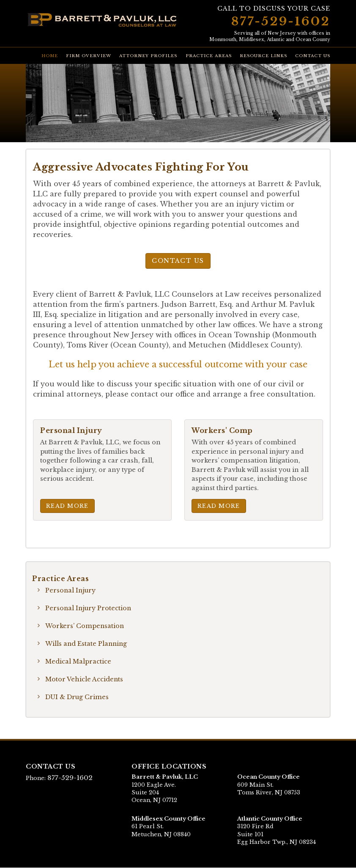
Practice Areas (209, 56)
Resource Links (263, 56)
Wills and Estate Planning (87, 644)
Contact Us (313, 56)
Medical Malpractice (79, 661)
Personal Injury (71, 590)
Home (50, 56)
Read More (67, 506)
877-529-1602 (281, 21)
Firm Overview (89, 56)
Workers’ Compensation (85, 626)
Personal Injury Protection (89, 608)
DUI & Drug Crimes (77, 697)
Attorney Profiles (148, 56)
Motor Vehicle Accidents (85, 679)
